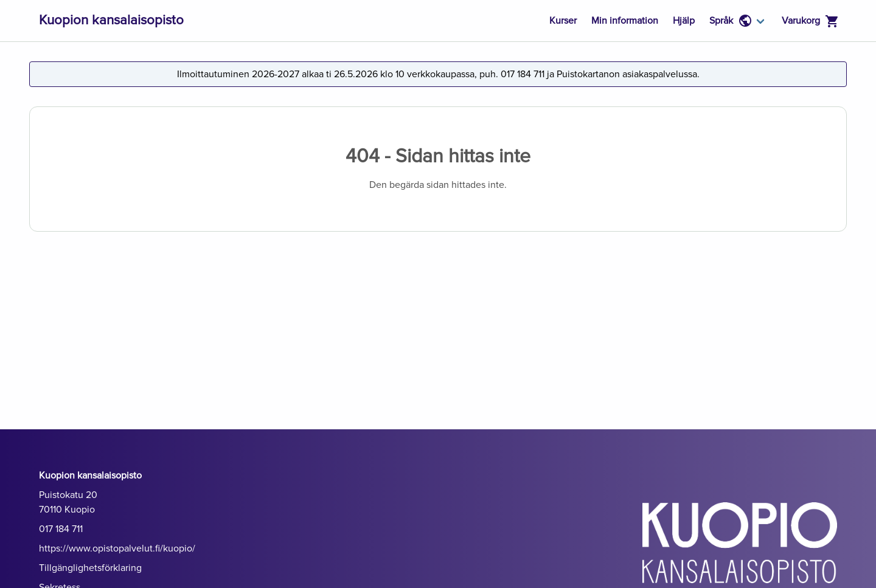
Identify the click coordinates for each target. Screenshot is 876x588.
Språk (731, 21)
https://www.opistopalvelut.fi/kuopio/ (117, 548)
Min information (625, 21)
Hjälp (684, 21)
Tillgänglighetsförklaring (90, 568)
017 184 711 (61, 529)
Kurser (563, 21)
